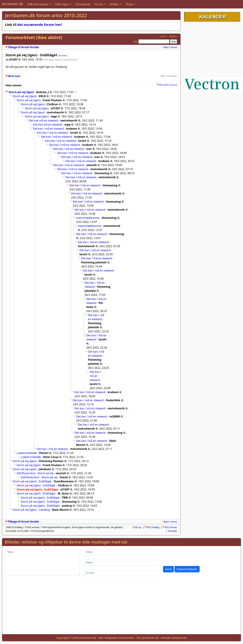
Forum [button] (99, 4)
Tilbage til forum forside (23, 47)
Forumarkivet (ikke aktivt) (34, 37)
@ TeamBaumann (69, 60)
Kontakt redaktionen (174, 638)
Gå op (138, 527)
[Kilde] (122, 552)
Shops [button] (130, 4)
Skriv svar (14, 76)
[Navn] (122, 562)
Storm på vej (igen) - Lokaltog (31, 510)
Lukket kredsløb (27, 453)
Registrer (173, 36)
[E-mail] (122, 573)
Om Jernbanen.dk (147, 638)
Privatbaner (83, 4)
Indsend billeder (187, 569)
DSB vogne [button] (62, 4)
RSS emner (171, 527)
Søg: (136, 41)
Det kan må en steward (43, 120)
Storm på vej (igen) (21, 92)
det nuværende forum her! (40, 25)
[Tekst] (42, 562)
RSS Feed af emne (168, 85)
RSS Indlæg (153, 527)
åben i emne (170, 47)
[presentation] (189, 555)
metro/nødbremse (88, 218)
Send (168, 569)
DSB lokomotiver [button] (38, 4)
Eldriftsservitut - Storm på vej (35, 473)
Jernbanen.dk (13, 4)
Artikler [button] (115, 4)
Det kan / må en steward (48, 129)
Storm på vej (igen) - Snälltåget (32, 481)
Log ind (163, 36)
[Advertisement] (212, 49)
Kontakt (173, 531)
